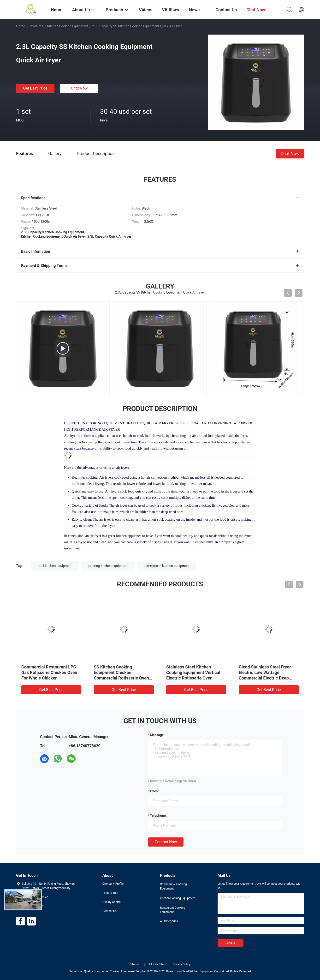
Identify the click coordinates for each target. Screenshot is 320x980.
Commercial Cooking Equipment (173, 886)
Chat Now (79, 88)
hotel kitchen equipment (55, 566)
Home (21, 26)
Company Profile (113, 884)
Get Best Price (35, 88)
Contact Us (110, 911)
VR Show (171, 9)
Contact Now (166, 842)
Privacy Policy (181, 964)
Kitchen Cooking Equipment (68, 26)
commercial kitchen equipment (167, 566)
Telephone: (158, 816)
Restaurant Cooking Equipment (173, 910)
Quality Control (112, 902)
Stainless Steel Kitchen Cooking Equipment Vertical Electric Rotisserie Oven (193, 672)
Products (36, 26)
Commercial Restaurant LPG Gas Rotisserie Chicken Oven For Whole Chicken (49, 672)
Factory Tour (110, 893)
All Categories (169, 921)
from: (154, 791)
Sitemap (135, 964)
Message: (157, 735)
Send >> (231, 943)
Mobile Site (156, 964)
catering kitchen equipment (108, 566)
